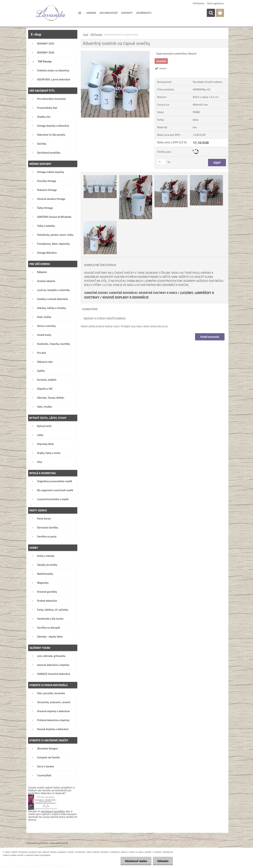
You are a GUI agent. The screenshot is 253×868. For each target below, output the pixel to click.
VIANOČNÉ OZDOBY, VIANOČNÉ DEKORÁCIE (111, 293)
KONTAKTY (127, 13)
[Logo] (51, 13)
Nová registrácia (215, 3)
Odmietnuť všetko (136, 861)
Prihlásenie (199, 3)
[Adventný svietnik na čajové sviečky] (115, 53)
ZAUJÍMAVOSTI (144, 13)
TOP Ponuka (96, 34)
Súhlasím (163, 861)
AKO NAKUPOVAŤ (109, 13)
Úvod (86, 34)
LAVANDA (91, 13)
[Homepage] (79, 13)
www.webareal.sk (59, 843)
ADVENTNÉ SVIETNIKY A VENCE (158, 293)
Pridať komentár (210, 337)
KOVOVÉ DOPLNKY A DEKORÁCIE (126, 297)
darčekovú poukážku (53, 811)
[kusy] (161, 162)
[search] (211, 13)
